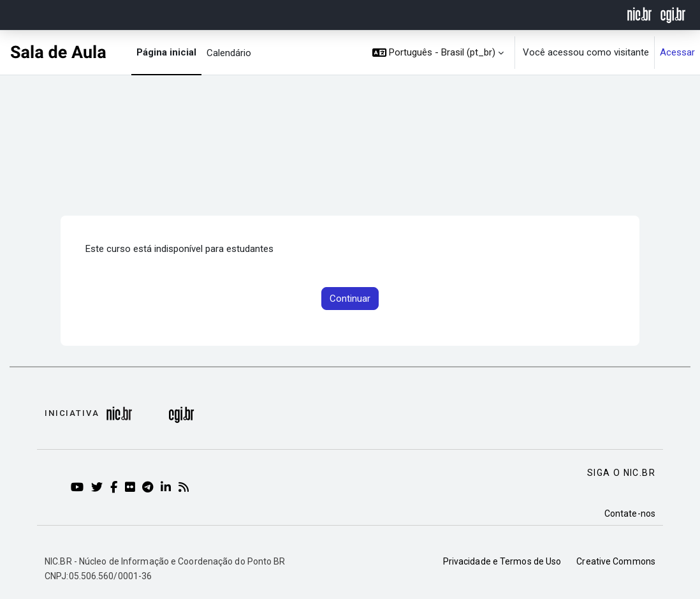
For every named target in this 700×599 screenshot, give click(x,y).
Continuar (350, 299)
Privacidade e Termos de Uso (502, 561)
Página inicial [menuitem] (166, 52)
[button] (438, 53)
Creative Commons (616, 561)
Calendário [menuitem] (229, 53)
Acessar (677, 52)
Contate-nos (630, 514)
